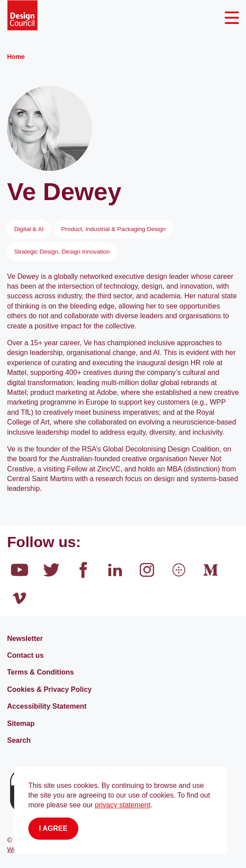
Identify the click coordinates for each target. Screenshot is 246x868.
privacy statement (122, 805)
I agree (53, 828)
